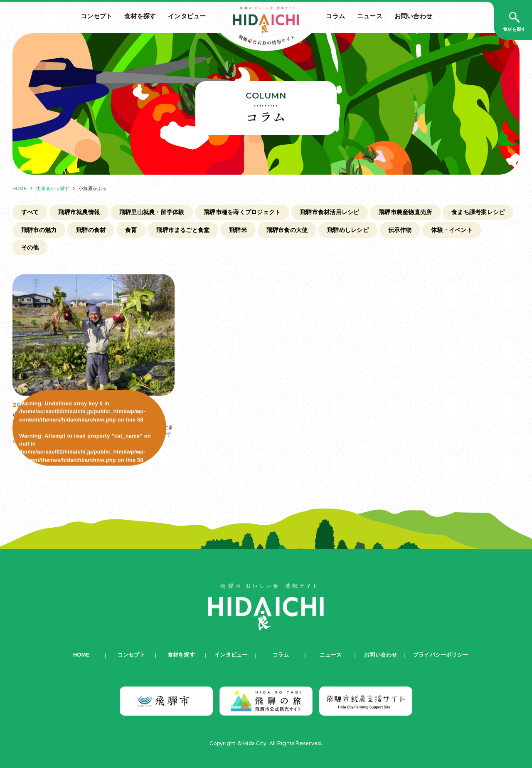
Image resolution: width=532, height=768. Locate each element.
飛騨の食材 (91, 230)
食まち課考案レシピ (478, 212)
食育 (131, 230)
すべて (30, 212)
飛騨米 (238, 230)
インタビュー (187, 16)
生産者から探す (53, 188)
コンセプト (96, 16)
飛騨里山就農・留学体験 (152, 212)
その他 (30, 247)
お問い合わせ (413, 16)
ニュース (370, 16)
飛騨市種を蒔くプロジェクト (242, 212)
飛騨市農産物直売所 (405, 212)
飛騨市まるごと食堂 (183, 230)
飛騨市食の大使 (287, 230)
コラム (335, 16)
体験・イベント (452, 230)
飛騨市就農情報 (79, 212)
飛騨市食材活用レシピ (330, 212)
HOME (20, 188)
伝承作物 (400, 230)
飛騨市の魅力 (39, 230)
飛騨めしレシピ (348, 230)
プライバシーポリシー (441, 655)
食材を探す (140, 16)
